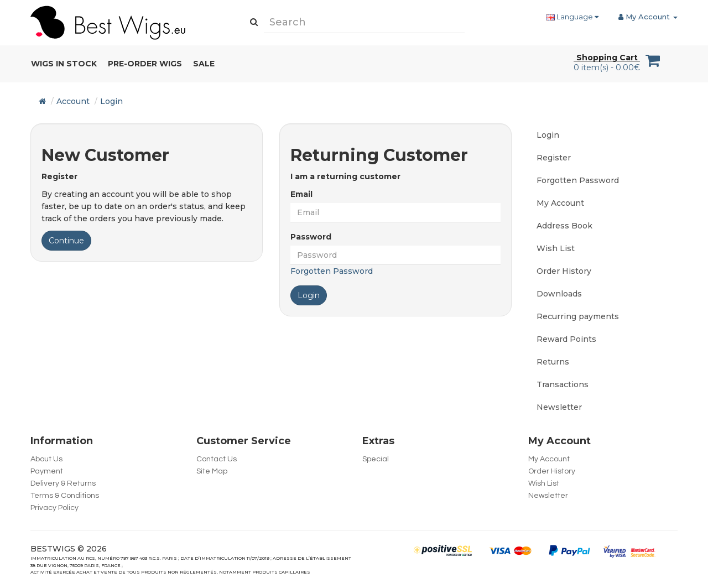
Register (554, 158)
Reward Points (566, 339)
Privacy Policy (54, 508)
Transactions (563, 384)
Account (73, 101)
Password (311, 237)
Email (301, 194)
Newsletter (559, 407)
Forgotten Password (332, 271)
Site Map (212, 471)
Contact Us (217, 459)
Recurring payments (578, 316)
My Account (560, 203)
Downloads (559, 294)
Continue (66, 241)
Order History (564, 271)
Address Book (564, 226)
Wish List (556, 248)
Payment (47, 471)
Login (111, 101)
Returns (553, 362)
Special (376, 459)
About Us (46, 459)
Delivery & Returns (63, 483)
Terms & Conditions (65, 496)
